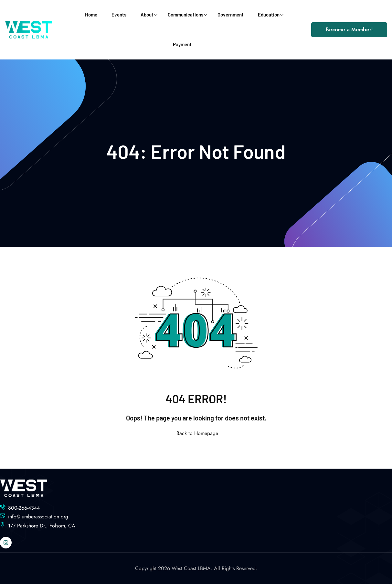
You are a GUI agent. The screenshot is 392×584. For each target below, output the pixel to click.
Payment (182, 44)
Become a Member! (349, 30)
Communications (187, 15)
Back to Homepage (196, 433)
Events (119, 15)
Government (231, 15)
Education (271, 15)
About (149, 15)
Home (91, 15)
